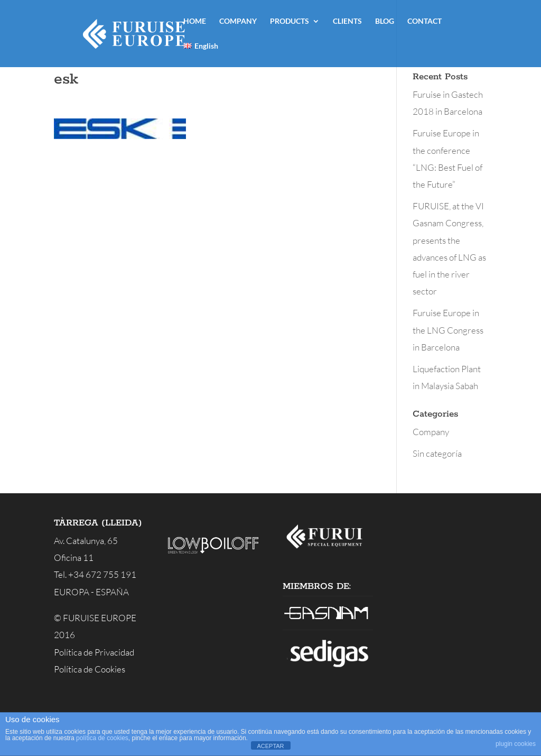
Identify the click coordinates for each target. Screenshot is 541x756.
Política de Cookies (90, 669)
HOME (195, 21)
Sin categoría (437, 453)
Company (431, 432)
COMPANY (238, 21)
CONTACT (425, 21)
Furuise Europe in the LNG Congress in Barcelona (448, 330)
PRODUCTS (290, 21)
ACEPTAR (270, 746)
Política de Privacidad (94, 652)
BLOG (385, 21)
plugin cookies (516, 744)
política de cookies (102, 738)
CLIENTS (347, 21)
